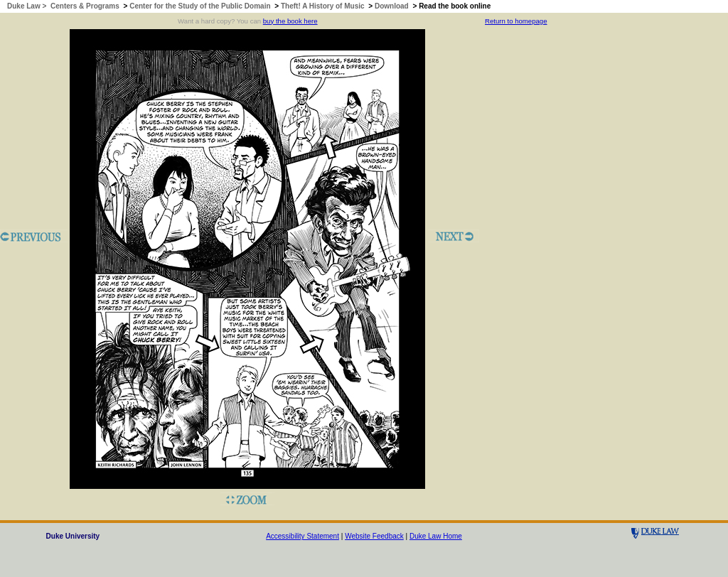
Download (392, 6)
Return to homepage (516, 21)
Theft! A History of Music (323, 6)
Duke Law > (28, 6)
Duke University (73, 536)
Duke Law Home (436, 536)
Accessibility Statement (303, 536)
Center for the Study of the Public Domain (200, 6)
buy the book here (290, 21)
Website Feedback (374, 536)
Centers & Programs (85, 6)
